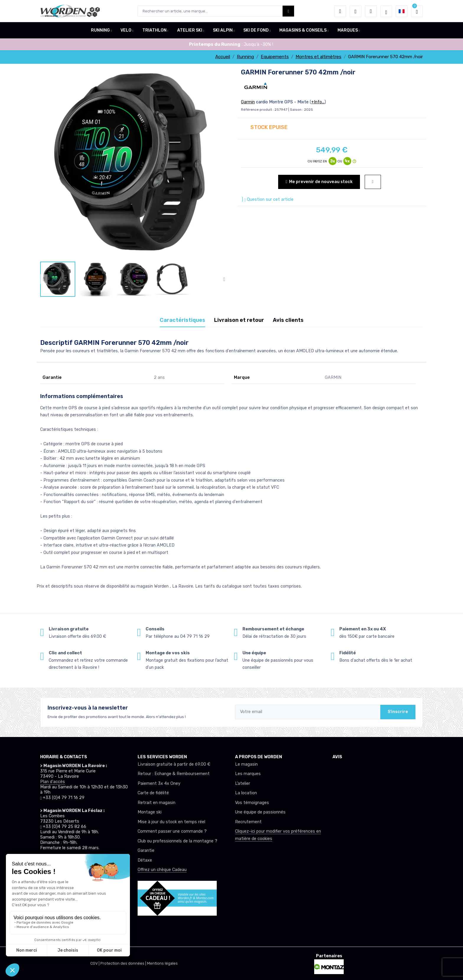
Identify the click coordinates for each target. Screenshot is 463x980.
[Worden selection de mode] (386, 11)
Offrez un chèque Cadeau (162, 870)
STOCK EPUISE (269, 127)
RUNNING (100, 31)
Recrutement (248, 822)
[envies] (356, 11)
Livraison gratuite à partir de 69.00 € (174, 764)
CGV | (95, 963)
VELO (126, 31)
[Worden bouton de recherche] (288, 11)
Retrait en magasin (156, 803)
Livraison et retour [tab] (239, 320)
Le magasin (246, 764)
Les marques (248, 774)
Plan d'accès (53, 782)
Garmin (248, 102)
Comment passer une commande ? (172, 831)
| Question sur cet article (267, 199)
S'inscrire (398, 712)
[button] (340, 11)
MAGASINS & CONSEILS (303, 31)
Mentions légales (162, 963)
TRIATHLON (154, 31)
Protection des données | (124, 963)
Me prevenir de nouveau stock (319, 182)
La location (246, 793)
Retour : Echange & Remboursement (174, 774)
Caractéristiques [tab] (182, 320)
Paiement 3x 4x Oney (159, 783)
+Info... (318, 102)
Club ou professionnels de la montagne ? (177, 841)
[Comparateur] (371, 11)
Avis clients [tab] (288, 320)
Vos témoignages (252, 803)
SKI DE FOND (256, 31)
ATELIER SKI (190, 31)
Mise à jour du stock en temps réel (171, 822)
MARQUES (348, 31)
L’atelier (243, 783)
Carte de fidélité (153, 793)
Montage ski (150, 812)
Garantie (146, 851)
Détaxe (145, 860)
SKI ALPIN (223, 31)
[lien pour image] (134, 164)
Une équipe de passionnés (260, 812)
